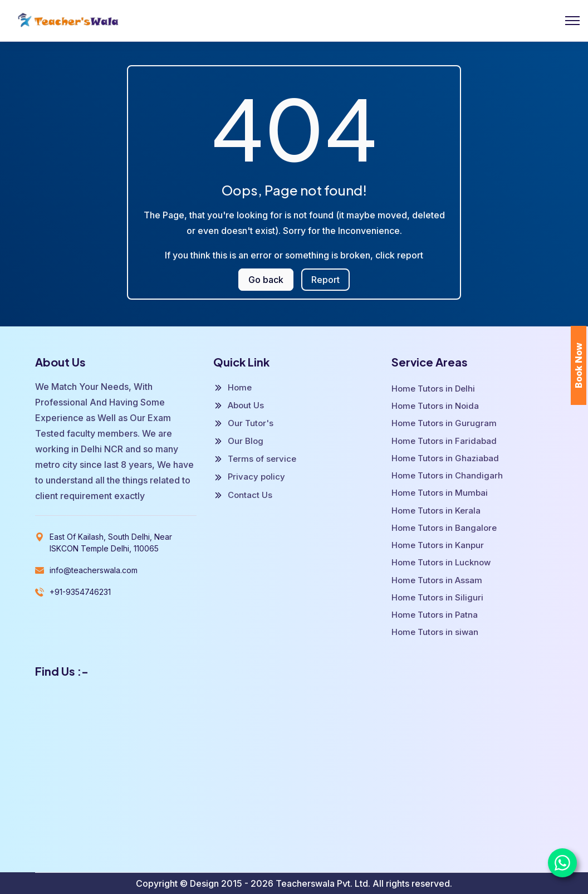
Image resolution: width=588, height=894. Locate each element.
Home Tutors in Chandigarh (447, 475)
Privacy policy (249, 477)
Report (325, 280)
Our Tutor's (243, 423)
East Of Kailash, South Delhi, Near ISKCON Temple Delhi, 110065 (111, 543)
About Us (239, 406)
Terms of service (255, 459)
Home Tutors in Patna (435, 615)
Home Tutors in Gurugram (444, 423)
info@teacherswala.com (94, 570)
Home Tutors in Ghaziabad (445, 458)
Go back (266, 280)
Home (232, 388)
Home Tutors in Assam (437, 580)
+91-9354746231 (80, 592)
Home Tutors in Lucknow (441, 562)
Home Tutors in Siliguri (437, 597)
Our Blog (238, 441)
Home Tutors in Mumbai (440, 493)
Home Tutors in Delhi (433, 389)
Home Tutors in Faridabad (444, 441)
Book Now (579, 365)
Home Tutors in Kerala (436, 510)
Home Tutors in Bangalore (444, 528)
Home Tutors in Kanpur (438, 545)
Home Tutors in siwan (435, 632)
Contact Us (243, 495)
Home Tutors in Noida (435, 406)
